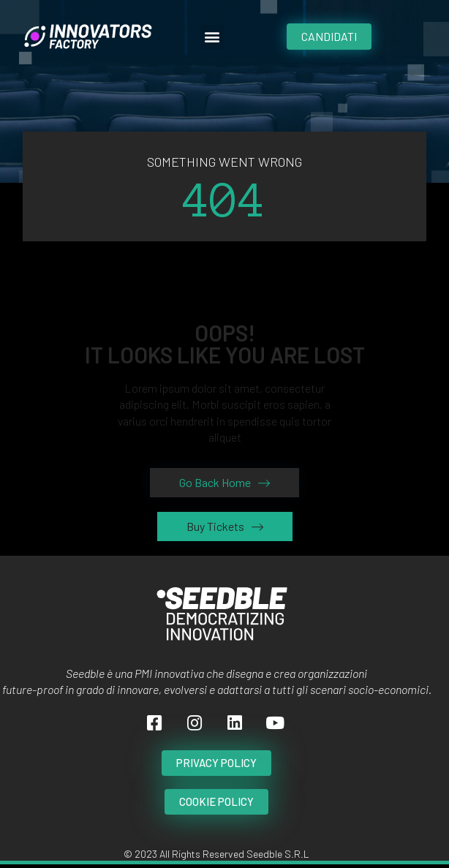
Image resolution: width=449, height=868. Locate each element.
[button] (212, 37)
